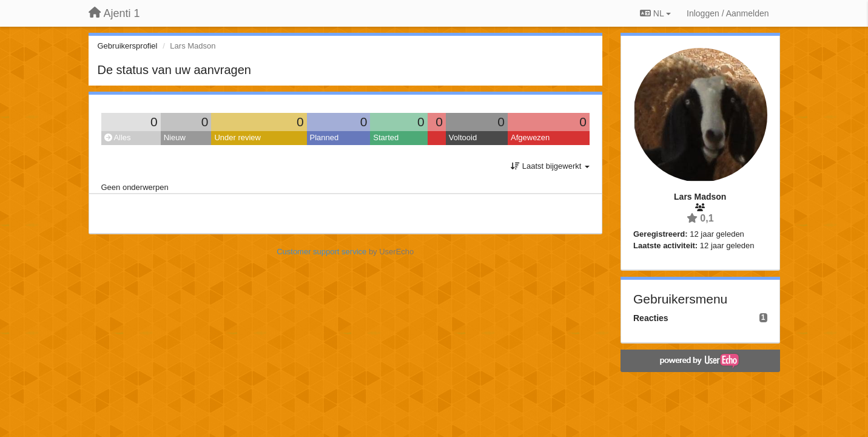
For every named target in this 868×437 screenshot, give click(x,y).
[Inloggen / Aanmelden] (728, 13)
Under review (237, 137)
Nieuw (175, 137)
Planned (325, 137)
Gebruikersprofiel (128, 46)
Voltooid (463, 137)
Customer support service (321, 252)
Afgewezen (530, 137)
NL (655, 13)
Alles (118, 137)
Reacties (651, 318)
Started (386, 137)
